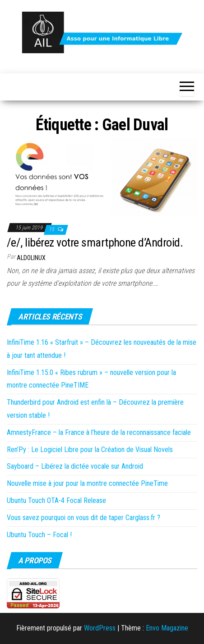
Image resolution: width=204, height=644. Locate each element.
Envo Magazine (167, 628)
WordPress (100, 628)
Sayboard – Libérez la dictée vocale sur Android (75, 466)
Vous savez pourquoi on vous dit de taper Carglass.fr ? (83, 518)
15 (52, 229)
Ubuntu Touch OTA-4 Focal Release (56, 500)
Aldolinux (31, 258)
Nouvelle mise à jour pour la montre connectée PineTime (87, 483)
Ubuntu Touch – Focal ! (39, 535)
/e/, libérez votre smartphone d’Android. (95, 242)
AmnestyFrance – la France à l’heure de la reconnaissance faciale (99, 432)
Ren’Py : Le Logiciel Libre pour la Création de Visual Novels (90, 450)
